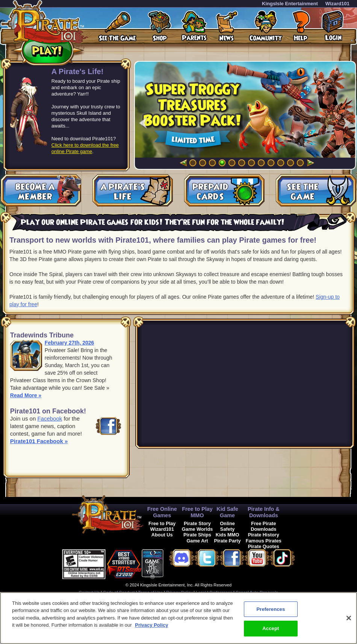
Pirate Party (228, 541)
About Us (162, 535)
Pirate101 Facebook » (39, 441)
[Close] (349, 618)
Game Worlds (197, 529)
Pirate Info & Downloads (264, 512)
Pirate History (264, 535)
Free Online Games (162, 512)
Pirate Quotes (264, 546)
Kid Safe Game (227, 512)
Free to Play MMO (197, 512)
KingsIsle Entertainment (290, 4)
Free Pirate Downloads (263, 526)
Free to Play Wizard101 (162, 526)
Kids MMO (228, 535)
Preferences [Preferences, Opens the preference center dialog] (271, 609)
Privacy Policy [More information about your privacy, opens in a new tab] (151, 625)
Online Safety (227, 526)
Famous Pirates (264, 541)
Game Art (197, 541)
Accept (271, 628)
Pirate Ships (197, 535)
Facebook (50, 418)
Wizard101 (337, 4)
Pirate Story (197, 523)
